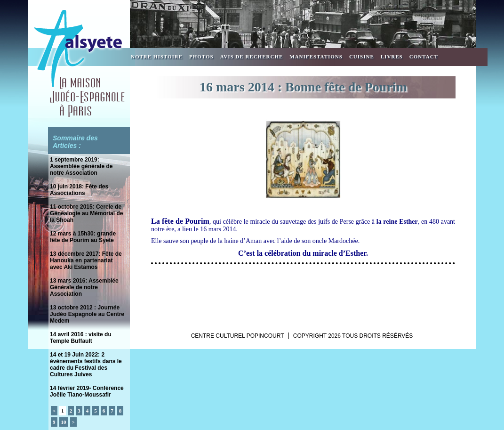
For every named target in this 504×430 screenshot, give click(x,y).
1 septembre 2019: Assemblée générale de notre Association (81, 166)
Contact (424, 57)
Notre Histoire (157, 57)
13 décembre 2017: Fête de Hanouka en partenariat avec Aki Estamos (86, 260)
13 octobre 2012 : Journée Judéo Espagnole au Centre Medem (87, 314)
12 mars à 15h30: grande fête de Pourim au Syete (83, 237)
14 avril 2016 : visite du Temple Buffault (81, 338)
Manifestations (316, 57)
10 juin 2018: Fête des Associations (79, 190)
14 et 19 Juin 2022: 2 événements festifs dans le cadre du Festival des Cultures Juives (86, 365)
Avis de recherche (252, 57)
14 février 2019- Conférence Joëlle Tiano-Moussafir (87, 391)
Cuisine (362, 57)
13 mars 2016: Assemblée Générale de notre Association (84, 287)
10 (64, 422)
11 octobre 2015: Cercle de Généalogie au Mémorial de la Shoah (86, 213)
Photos (201, 57)
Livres (392, 57)
